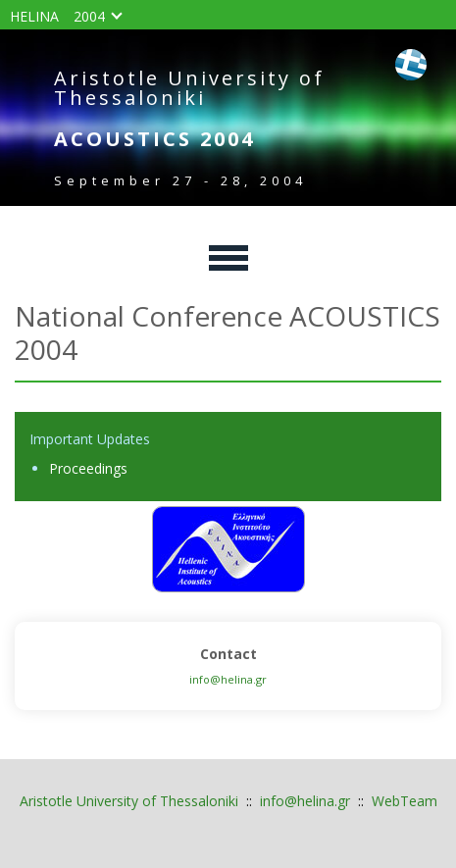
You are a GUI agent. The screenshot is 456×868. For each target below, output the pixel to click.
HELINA (34, 16)
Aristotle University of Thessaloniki (129, 801)
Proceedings (88, 468)
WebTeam (405, 801)
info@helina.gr (228, 679)
